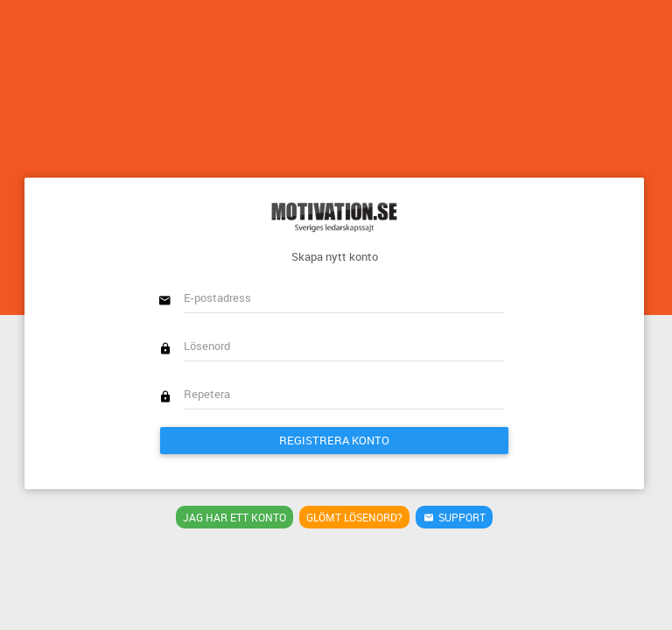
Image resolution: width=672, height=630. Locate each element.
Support (454, 517)
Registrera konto (334, 440)
